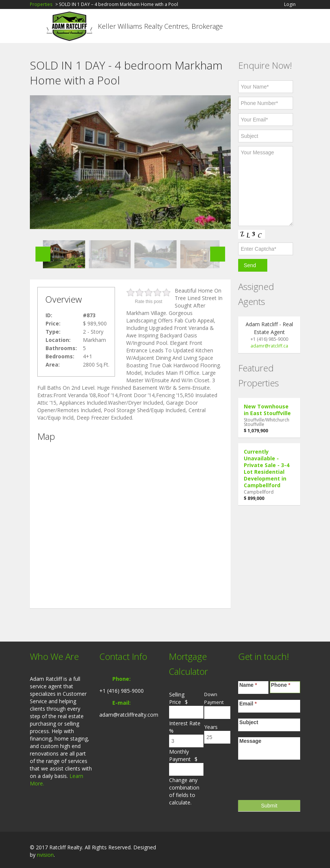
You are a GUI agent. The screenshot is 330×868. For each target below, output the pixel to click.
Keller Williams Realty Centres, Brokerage (160, 26)
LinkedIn (278, 848)
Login (290, 4)
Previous (43, 254)
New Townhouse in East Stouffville (267, 410)
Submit (269, 806)
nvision (45, 855)
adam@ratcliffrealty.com (129, 715)
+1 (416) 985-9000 (122, 691)
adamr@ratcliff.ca (269, 346)
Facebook (263, 848)
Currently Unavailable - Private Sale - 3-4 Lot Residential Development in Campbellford (267, 468)
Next (218, 254)
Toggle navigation (36, 27)
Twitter (296, 848)
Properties (41, 4)
